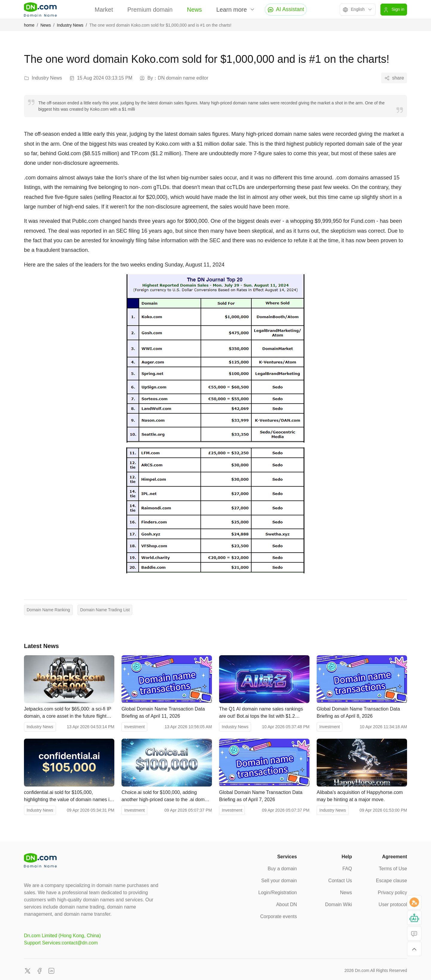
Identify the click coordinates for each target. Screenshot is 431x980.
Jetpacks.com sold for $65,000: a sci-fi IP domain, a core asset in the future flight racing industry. (67, 713)
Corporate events (279, 916)
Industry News (70, 25)
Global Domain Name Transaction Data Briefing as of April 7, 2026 (261, 796)
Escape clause (391, 881)
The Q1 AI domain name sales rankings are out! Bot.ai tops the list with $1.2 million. (261, 713)
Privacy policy (392, 893)
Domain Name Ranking (48, 610)
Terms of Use (393, 869)
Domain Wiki (339, 904)
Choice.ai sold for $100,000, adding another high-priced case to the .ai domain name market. (166, 797)
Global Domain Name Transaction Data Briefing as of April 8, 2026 (358, 712)
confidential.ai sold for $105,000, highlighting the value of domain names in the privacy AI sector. (68, 797)
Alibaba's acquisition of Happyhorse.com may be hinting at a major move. (360, 796)
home (29, 25)
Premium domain (150, 10)
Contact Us (340, 881)
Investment (134, 727)
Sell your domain (279, 881)
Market (104, 10)
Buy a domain (282, 869)
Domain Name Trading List (105, 610)
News (195, 10)
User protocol (393, 904)
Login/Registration (278, 893)
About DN (287, 904)
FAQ (347, 869)
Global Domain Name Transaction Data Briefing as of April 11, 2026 (163, 712)
